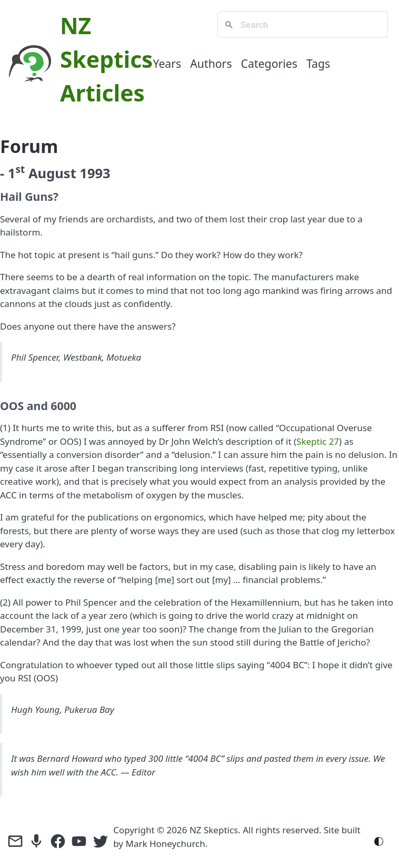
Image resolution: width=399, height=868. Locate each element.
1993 (95, 173)
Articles (102, 93)
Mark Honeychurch (165, 844)
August (52, 173)
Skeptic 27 (318, 441)
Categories (269, 63)
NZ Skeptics (214, 830)
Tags (318, 63)
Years (167, 63)
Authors (211, 63)
